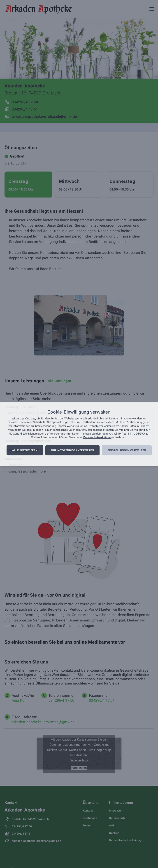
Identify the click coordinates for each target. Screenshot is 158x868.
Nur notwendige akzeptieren (72, 450)
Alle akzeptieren (25, 450)
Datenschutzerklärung (97, 438)
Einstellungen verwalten (127, 450)
